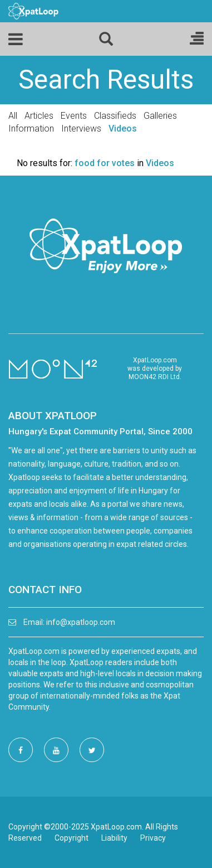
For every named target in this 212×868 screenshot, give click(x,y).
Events (74, 116)
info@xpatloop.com (81, 622)
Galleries (160, 116)
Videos (123, 128)
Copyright (72, 838)
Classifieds (115, 116)
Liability (114, 838)
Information (31, 128)
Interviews (81, 128)
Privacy (153, 838)
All (13, 116)
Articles (39, 116)
